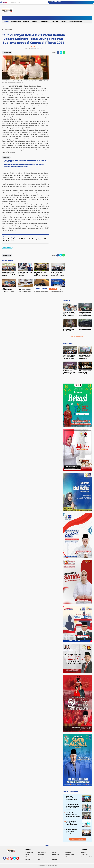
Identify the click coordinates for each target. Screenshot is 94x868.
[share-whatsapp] (64, 52)
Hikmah (27, 22)
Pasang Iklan (85, 855)
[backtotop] (47, 846)
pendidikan (41, 855)
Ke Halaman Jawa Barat (78, 379)
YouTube (19, 859)
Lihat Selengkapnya (78, 839)
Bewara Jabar (16, 22)
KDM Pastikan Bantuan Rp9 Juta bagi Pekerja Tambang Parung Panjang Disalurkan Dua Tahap (70, 357)
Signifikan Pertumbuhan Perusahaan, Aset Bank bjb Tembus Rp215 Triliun (71, 798)
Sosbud (64, 22)
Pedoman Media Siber (87, 857)
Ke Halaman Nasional (78, 336)
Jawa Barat (68, 343)
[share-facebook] (58, 52)
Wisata (54, 857)
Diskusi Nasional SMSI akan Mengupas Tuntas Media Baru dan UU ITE (85, 314)
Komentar (7, 52)
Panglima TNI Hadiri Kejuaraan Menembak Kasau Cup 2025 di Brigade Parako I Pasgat (70, 314)
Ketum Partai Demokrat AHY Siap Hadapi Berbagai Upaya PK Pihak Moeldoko (24, 240)
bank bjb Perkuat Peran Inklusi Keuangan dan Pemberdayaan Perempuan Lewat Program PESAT (72, 831)
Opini (40, 859)
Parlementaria (7, 247)
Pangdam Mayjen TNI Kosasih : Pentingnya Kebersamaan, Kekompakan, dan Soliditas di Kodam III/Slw (84, 357)
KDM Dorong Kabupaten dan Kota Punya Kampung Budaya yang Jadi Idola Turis (85, 372)
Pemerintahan (42, 852)
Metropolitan (45, 22)
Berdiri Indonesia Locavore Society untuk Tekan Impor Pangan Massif (70, 372)
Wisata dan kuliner (76, 22)
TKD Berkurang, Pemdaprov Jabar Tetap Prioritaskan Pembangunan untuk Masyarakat (73, 823)
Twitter (15, 859)
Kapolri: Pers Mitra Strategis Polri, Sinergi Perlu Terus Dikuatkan (69, 329)
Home (5, 2)
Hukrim (35, 22)
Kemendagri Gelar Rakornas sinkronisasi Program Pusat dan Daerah (85, 329)
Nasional (67, 300)
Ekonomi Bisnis (69, 855)
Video (7, 22)
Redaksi (83, 852)
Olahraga (55, 22)
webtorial (54, 859)
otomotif (27, 859)
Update (53, 289)
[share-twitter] (61, 52)
